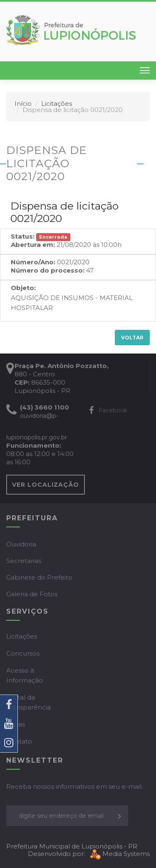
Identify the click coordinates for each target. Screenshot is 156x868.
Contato (19, 741)
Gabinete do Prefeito (39, 577)
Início (23, 104)
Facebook (108, 410)
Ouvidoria (21, 544)
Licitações (57, 104)
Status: (23, 236)
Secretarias (24, 561)
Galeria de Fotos (32, 594)
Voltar (132, 338)
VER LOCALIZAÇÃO (46, 485)
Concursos (23, 653)
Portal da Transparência (28, 702)
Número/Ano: (33, 262)
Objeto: (23, 288)
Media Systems (119, 854)
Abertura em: (33, 245)
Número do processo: (48, 270)
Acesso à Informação (25, 675)
